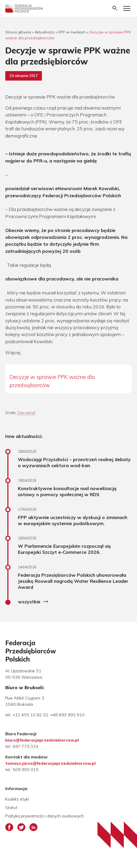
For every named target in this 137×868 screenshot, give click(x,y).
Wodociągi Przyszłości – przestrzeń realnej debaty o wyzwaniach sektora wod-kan (74, 462)
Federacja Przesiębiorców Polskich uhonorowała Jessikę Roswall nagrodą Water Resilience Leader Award (73, 581)
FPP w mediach (72, 32)
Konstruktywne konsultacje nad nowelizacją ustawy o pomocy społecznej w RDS (67, 491)
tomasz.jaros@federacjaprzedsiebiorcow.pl (50, 763)
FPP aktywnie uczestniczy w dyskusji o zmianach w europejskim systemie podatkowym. (73, 520)
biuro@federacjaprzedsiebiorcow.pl (42, 740)
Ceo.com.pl (26, 413)
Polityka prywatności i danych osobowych (45, 816)
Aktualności (45, 32)
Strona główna (18, 32)
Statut (11, 807)
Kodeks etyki (17, 799)
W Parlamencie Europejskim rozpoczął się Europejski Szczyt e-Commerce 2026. (64, 549)
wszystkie (33, 602)
